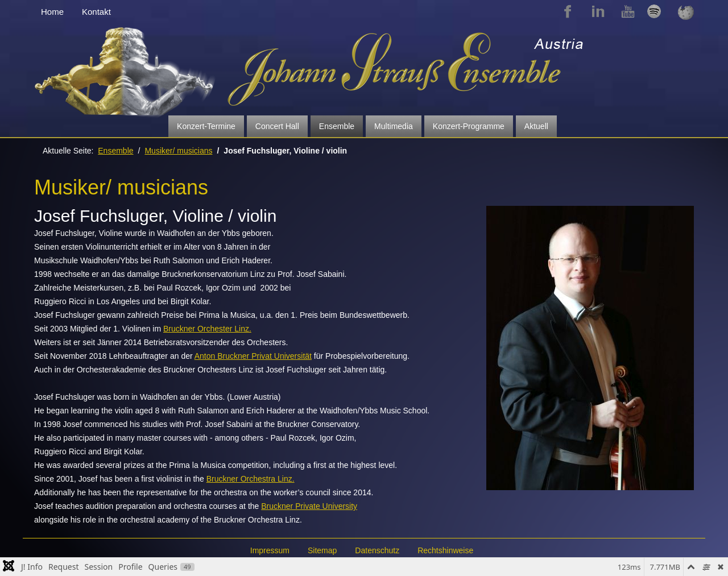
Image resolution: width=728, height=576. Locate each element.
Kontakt (96, 12)
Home (52, 12)
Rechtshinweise (445, 550)
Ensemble (337, 126)
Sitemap (322, 550)
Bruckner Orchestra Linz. (251, 479)
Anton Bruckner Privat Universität (253, 356)
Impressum (270, 550)
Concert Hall (277, 126)
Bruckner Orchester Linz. (207, 329)
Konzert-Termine (206, 126)
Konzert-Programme (469, 126)
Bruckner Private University (309, 506)
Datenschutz (377, 550)
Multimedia (394, 126)
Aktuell (536, 126)
